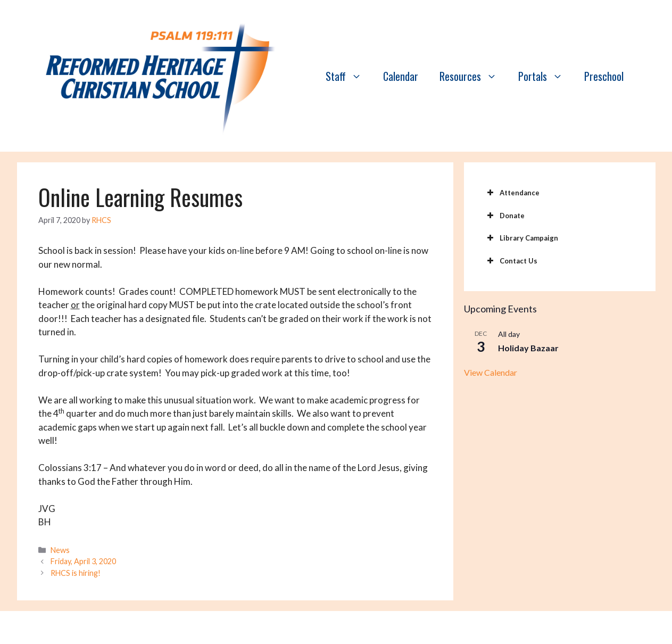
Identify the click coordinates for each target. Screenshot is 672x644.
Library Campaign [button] (522, 238)
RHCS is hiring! (76, 573)
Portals (546, 76)
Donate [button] (505, 216)
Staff (349, 76)
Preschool (604, 76)
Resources (474, 76)
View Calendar (491, 372)
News (60, 550)
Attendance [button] (512, 193)
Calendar (401, 76)
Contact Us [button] (511, 261)
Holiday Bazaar (528, 348)
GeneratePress (437, 628)
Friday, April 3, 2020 (83, 561)
